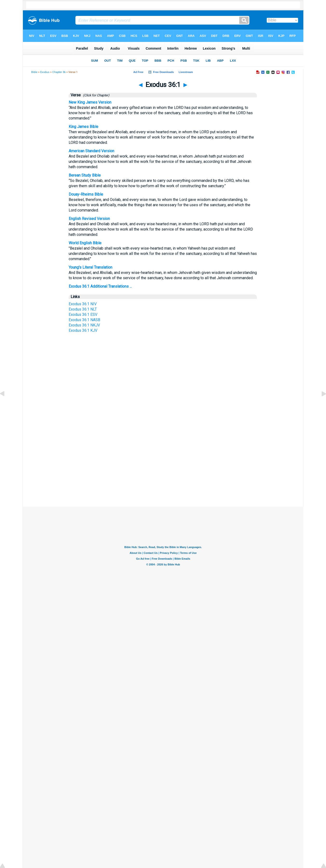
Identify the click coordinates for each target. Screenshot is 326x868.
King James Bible (83, 127)
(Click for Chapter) (95, 95)
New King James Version (90, 102)
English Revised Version (89, 219)
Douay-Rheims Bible (86, 194)
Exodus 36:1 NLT (83, 309)
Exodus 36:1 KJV (83, 330)
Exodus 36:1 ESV (83, 315)
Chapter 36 (59, 72)
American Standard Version (91, 151)
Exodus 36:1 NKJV (84, 325)
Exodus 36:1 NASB (84, 320)
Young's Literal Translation (90, 267)
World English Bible (85, 243)
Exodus (45, 72)
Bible (34, 72)
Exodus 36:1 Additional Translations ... (100, 286)
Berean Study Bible (85, 175)
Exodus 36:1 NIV (83, 304)
